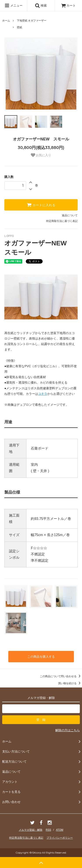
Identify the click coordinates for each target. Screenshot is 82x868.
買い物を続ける (70, 683)
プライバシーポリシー (60, 838)
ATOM (60, 830)
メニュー (14, 5)
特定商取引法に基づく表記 (62, 221)
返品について (70, 215)
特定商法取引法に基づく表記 (26, 838)
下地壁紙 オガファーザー (32, 21)
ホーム (6, 21)
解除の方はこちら (68, 730)
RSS (48, 830)
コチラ (43, 394)
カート (68, 5)
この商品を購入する (41, 657)
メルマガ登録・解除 (31, 830)
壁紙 (19, 27)
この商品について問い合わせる (61, 676)
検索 (41, 5)
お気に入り (41, 155)
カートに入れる (41, 205)
